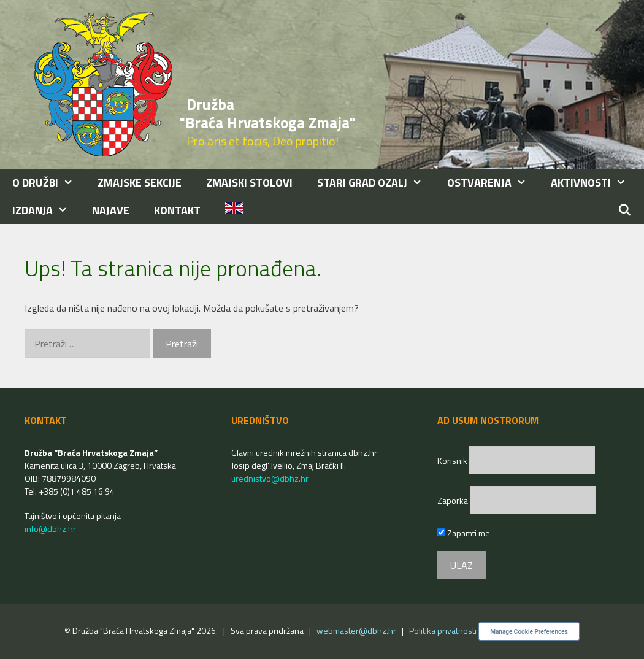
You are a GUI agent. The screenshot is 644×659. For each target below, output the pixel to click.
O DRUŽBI (49, 183)
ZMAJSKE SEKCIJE (140, 183)
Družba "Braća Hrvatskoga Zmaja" (267, 114)
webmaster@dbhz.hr (356, 630)
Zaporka (454, 500)
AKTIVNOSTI (594, 183)
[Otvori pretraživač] (625, 210)
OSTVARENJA (493, 183)
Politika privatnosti (443, 630)
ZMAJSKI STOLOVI (249, 183)
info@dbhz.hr (50, 529)
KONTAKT (177, 210)
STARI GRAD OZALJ (376, 183)
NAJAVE (111, 210)
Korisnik (453, 461)
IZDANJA (46, 210)
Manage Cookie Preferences (529, 632)
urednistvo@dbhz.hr (270, 478)
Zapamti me (464, 533)
